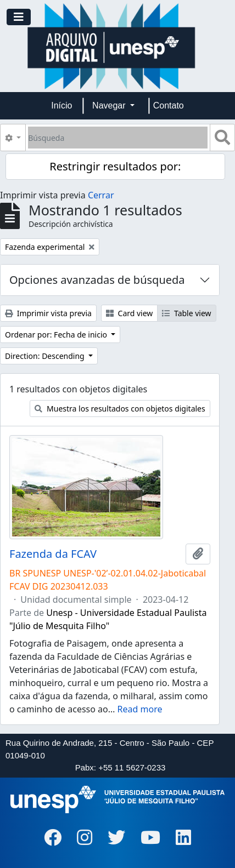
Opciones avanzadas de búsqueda (97, 280)
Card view (129, 313)
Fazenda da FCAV (53, 554)
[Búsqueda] (118, 138)
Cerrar (101, 195)
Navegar (110, 105)
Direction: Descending (46, 356)
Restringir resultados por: (115, 166)
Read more (140, 709)
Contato (169, 105)
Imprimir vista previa (48, 313)
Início (61, 105)
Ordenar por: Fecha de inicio (57, 335)
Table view (186, 313)
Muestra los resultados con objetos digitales (120, 409)
